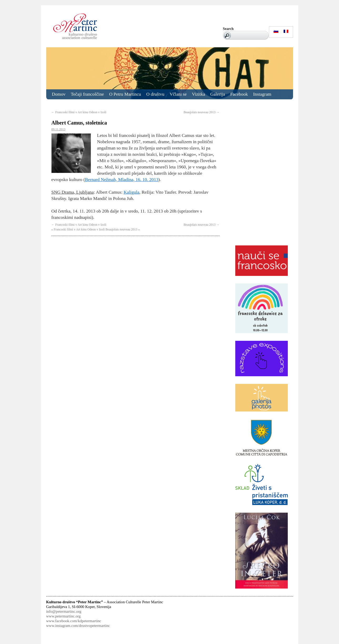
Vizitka (199, 94)
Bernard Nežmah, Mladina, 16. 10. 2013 (122, 180)
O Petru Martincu (125, 94)
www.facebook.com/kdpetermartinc (74, 621)
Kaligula (132, 192)
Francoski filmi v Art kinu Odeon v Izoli (79, 112)
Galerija (218, 94)
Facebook (239, 94)
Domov (59, 94)
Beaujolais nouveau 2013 (201, 112)
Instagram (262, 94)
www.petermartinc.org (63, 616)
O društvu (155, 94)
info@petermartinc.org (64, 611)
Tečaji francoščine (87, 94)
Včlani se (178, 94)
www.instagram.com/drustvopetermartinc (78, 626)
